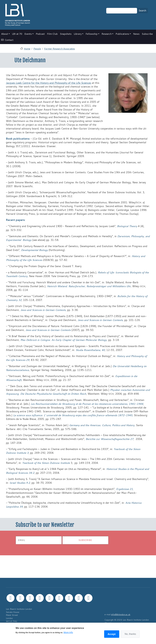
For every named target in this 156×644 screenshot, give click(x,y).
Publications (122, 34)
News (136, 34)
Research (107, 34)
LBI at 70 (17, 34)
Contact (9, 40)
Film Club (52, 34)
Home (27, 49)
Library (78, 34)
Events (28, 34)
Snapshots (66, 34)
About (5, 34)
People (37, 49)
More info (68, 632)
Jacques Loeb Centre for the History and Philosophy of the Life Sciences (49, 83)
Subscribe (147, 34)
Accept (112, 634)
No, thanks (130, 634)
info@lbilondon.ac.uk (121, 614)
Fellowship (92, 34)
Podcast (40, 34)
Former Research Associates (60, 49)
